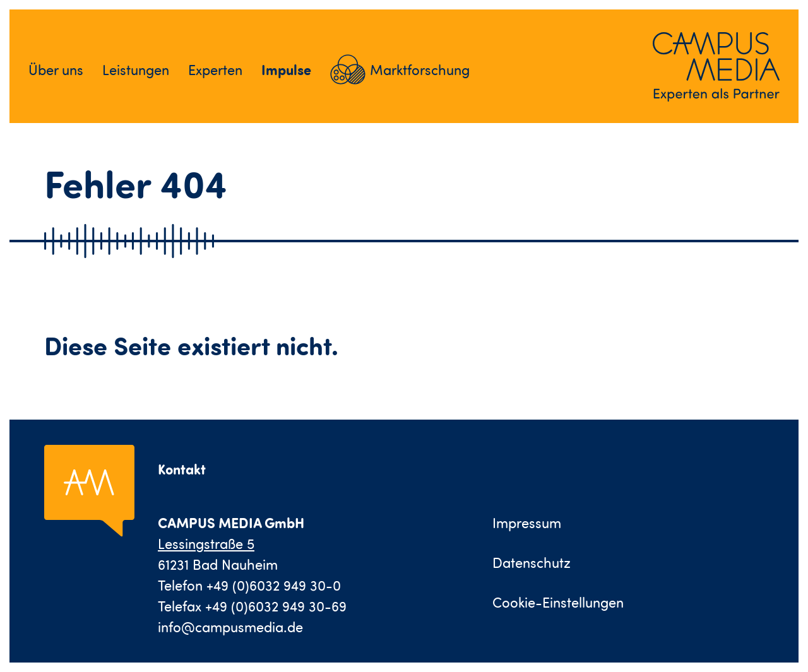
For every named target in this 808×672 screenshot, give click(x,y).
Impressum (527, 523)
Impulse (286, 69)
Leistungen (136, 70)
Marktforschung (420, 70)
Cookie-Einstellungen (558, 602)
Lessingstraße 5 (206, 544)
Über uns (56, 70)
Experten (215, 70)
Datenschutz (532, 563)
